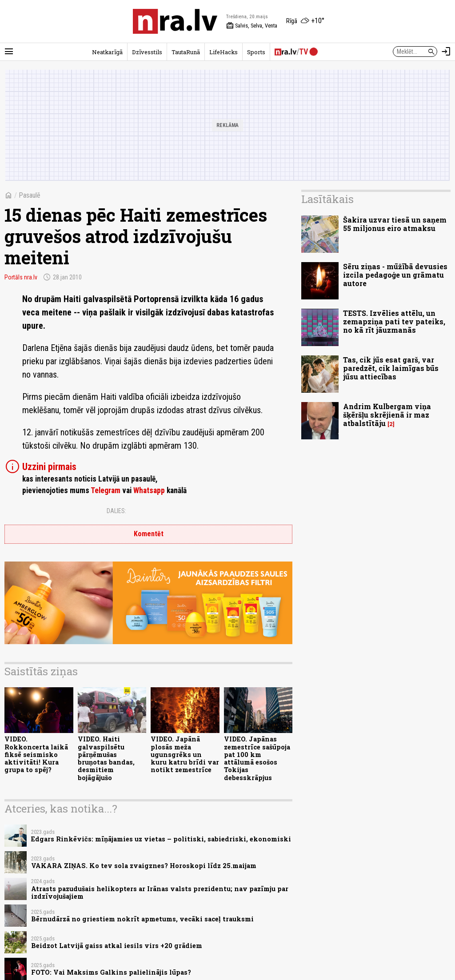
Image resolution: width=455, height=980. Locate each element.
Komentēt (149, 534)
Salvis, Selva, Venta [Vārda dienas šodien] (252, 26)
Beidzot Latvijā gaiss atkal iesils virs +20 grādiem (117, 946)
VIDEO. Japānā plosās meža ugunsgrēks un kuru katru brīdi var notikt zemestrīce (185, 754)
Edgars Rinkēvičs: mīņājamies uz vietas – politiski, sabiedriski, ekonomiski (161, 839)
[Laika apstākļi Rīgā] (305, 21)
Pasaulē (30, 195)
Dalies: (116, 511)
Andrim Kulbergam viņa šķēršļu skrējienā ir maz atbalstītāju (387, 415)
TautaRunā (186, 52)
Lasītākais (327, 199)
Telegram (106, 490)
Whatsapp (149, 490)
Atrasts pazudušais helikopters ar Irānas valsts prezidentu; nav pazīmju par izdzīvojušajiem (160, 892)
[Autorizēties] (446, 52)
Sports (256, 52)
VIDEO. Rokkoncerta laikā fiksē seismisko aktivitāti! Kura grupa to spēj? (36, 754)
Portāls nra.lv (21, 277)
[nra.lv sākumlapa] (175, 21)
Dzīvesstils (147, 52)
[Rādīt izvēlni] (9, 52)
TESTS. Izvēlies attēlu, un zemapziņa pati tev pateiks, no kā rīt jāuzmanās (394, 321)
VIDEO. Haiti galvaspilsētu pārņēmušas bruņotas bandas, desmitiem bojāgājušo (106, 758)
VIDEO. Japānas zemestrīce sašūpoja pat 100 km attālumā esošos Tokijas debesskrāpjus (257, 758)
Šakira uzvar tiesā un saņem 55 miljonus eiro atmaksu (395, 224)
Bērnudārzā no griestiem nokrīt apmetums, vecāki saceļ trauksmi (142, 919)
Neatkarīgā (107, 52)
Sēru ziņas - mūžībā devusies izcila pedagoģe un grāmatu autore (395, 275)
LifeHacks (224, 52)
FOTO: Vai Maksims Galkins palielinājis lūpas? (111, 972)
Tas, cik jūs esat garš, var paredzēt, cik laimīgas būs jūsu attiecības (391, 368)
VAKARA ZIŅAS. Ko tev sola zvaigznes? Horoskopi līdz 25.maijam (144, 866)
